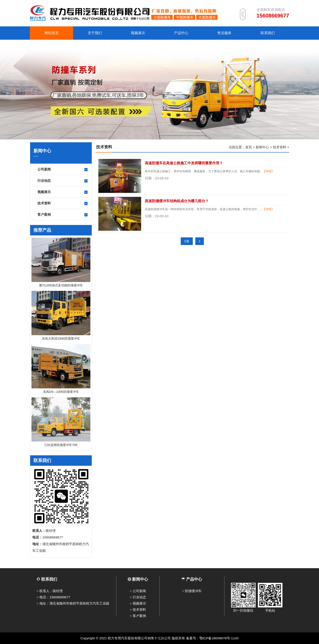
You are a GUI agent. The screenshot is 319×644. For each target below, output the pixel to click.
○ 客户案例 (138, 616)
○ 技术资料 (138, 610)
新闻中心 (262, 147)
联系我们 (47, 579)
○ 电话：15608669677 (53, 597)
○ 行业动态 (138, 597)
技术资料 (63, 204)
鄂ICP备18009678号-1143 (219, 638)
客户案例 (63, 215)
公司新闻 (63, 170)
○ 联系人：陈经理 (50, 591)
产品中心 (194, 579)
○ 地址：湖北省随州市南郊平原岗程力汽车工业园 (73, 603)
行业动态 (63, 181)
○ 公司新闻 (138, 591)
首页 (249, 147)
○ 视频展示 (138, 603)
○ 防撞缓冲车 (192, 591)
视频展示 (63, 192)
